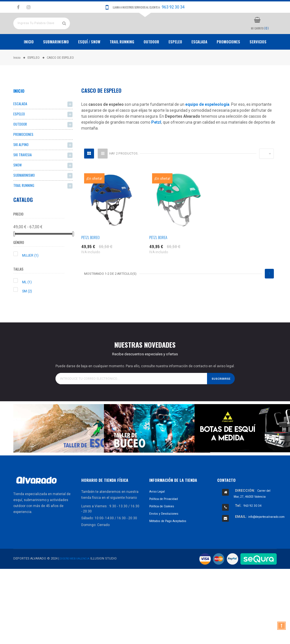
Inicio (29, 60)
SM (27, 315)
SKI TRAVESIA (23, 176)
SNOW (18, 187)
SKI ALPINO (22, 165)
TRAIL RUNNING (122, 60)
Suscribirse (220, 402)
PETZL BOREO (90, 256)
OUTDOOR (151, 60)
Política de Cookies (164, 530)
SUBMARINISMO (25, 198)
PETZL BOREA (158, 256)
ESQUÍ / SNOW (89, 60)
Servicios (258, 60)
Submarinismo (56, 60)
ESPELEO (175, 60)
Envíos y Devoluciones (167, 537)
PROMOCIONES (228, 60)
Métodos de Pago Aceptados (172, 545)
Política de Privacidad (166, 523)
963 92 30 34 (173, 7)
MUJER (30, 279)
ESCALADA (199, 60)
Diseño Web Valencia (77, 582)
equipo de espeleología (207, 123)
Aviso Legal (158, 515)
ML (27, 306)
